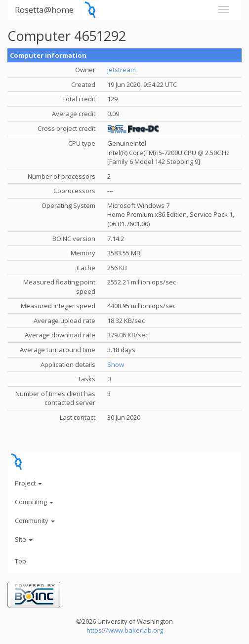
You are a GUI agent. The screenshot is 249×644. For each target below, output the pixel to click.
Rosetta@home (44, 10)
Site (24, 539)
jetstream (122, 70)
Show (116, 364)
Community (35, 521)
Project (28, 483)
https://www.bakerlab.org (125, 630)
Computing (34, 502)
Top (21, 561)
